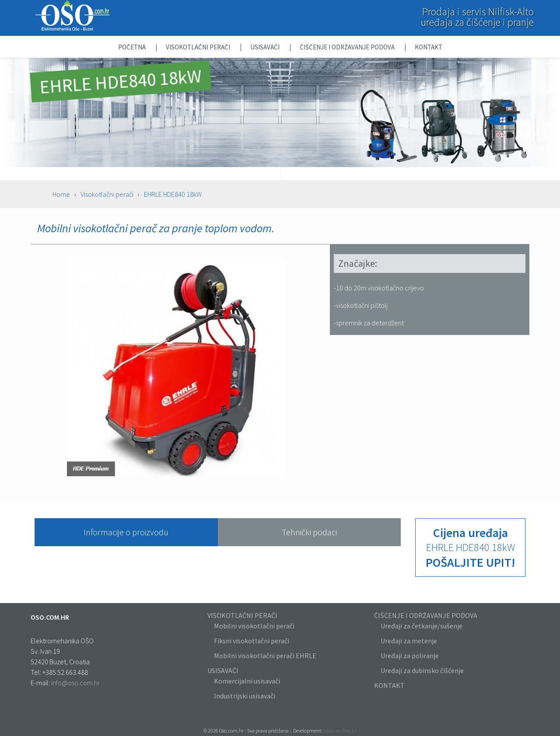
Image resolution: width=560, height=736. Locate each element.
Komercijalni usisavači (247, 681)
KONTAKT (389, 685)
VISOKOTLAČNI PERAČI (242, 615)
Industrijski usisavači (245, 696)
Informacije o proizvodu (126, 532)
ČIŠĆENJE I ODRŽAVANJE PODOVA (426, 615)
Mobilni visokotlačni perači (254, 626)
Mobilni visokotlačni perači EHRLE (265, 656)
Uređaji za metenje (409, 641)
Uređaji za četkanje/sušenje (422, 626)
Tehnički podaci (309, 532)
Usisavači (266, 47)
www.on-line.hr (340, 731)
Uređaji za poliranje (410, 656)
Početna (133, 47)
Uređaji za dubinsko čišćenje (422, 670)
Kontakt (429, 47)
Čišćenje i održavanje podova (348, 47)
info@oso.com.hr (75, 683)
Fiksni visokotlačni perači (252, 641)
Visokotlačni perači (199, 47)
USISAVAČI (223, 670)
